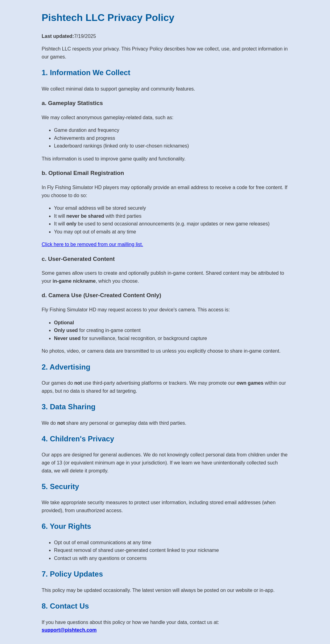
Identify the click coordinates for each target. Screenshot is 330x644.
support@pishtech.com (69, 630)
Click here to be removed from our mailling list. (92, 244)
